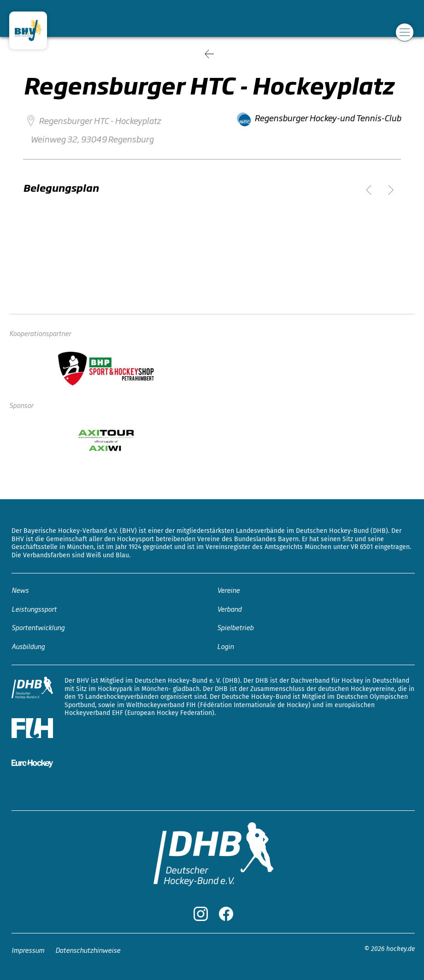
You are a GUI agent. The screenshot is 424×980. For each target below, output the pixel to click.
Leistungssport (34, 609)
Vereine (228, 590)
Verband (229, 609)
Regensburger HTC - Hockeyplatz (100, 121)
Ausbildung (28, 646)
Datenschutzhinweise (88, 950)
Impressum (28, 950)
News (20, 590)
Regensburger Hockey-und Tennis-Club (328, 118)
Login (225, 646)
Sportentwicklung (38, 627)
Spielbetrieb (235, 627)
